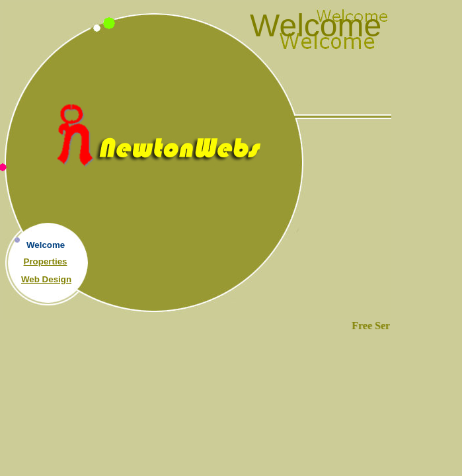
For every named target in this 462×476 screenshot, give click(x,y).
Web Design (46, 279)
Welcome (46, 245)
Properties (46, 261)
